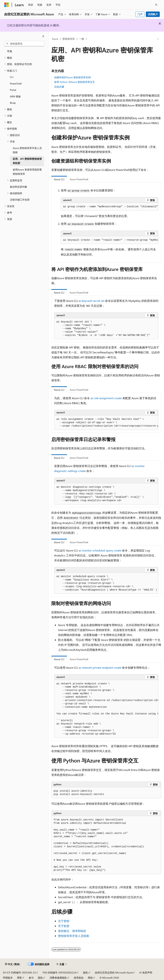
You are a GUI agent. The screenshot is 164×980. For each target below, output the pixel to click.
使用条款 (79, 978)
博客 (19, 978)
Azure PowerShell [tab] (79, 179)
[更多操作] (158, 39)
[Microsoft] (7, 5)
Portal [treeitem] (13, 90)
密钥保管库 (69, 39)
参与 (31, 978)
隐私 (86, 972)
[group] (110, 240)
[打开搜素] (156, 5)
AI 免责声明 (146, 972)
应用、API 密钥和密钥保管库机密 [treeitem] (27, 161)
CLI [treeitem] (12, 77)
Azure (55, 39)
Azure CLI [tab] (59, 179)
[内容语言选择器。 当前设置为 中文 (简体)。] (13, 964)
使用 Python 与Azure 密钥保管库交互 (75, 82)
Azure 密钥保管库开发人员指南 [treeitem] (27, 150)
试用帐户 (153, 14)
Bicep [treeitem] (13, 103)
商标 (90, 978)
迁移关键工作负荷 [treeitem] (20, 200)
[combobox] (24, 44)
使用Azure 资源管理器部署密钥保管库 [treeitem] (27, 172)
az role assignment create (106, 398)
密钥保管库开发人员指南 (74, 936)
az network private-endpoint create (100, 667)
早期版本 (8, 978)
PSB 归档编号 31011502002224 (60, 972)
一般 (82, 39)
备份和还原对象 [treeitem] (19, 187)
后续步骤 (59, 87)
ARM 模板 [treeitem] (15, 96)
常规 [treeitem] (10, 51)
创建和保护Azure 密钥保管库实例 (72, 77)
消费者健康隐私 (58, 978)
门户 (140, 14)
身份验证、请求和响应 (72, 931)
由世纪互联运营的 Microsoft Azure (114, 972)
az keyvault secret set (91, 301)
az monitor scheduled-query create (100, 550)
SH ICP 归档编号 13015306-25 (19, 972)
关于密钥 (64, 921)
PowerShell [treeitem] (16, 83)
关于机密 (64, 926)
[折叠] (43, 36)
